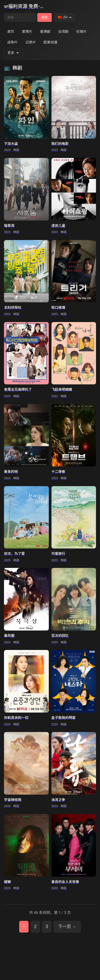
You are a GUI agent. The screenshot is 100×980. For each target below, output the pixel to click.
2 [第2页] (35, 927)
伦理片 (81, 32)
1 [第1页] (24, 927)
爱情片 (27, 32)
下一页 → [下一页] (67, 927)
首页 (11, 32)
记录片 (31, 42)
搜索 (45, 17)
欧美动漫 (50, 42)
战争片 (12, 42)
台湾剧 (63, 32)
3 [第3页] (47, 927)
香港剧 (45, 32)
